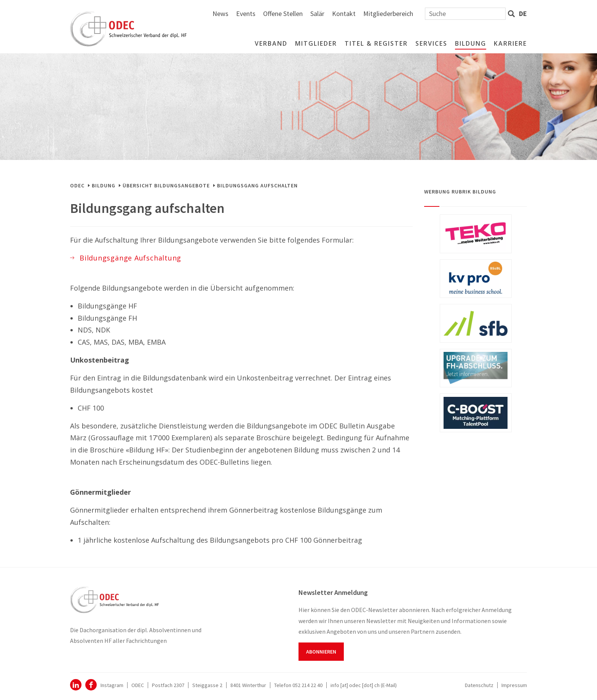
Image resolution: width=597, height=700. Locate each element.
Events (330, 14)
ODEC (77, 185)
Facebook (91, 685)
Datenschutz (479, 685)
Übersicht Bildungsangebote (166, 185)
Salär (401, 14)
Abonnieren (321, 652)
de (523, 14)
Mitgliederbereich (472, 14)
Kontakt (428, 14)
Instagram (112, 685)
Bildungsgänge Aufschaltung (130, 258)
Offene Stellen (367, 14)
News (305, 14)
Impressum (514, 685)
